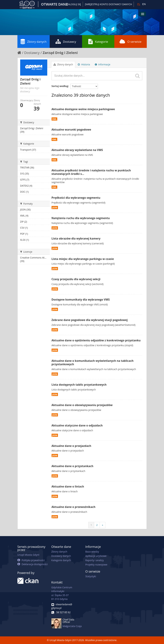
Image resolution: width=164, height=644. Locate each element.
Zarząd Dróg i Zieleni (60, 53)
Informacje (103, 64)
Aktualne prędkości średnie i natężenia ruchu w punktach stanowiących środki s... (91, 172)
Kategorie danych (61, 560)
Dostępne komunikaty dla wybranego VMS (81, 300)
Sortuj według (60, 86)
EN (144, 4)
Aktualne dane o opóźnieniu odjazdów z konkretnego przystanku (96, 340)
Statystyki (91, 576)
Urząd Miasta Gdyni (28, 555)
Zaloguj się (74, 4)
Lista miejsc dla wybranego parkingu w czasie (83, 259)
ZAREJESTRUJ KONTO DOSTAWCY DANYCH (108, 4)
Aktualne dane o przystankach (73, 466)
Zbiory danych (34, 42)
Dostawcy (66, 42)
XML (54, 119)
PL (139, 4)
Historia (84, 64)
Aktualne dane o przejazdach (71, 446)
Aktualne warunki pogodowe (71, 130)
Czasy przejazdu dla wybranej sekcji (76, 279)
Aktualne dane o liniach (68, 486)
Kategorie (98, 42)
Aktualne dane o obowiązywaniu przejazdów (82, 405)
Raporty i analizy (95, 560)
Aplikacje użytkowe (96, 556)
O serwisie (130, 42)
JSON (55, 208)
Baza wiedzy (92, 552)
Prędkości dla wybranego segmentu (76, 198)
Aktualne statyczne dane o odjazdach (77, 425)
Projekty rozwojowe (96, 565)
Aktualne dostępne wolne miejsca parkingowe (83, 109)
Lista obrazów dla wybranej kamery (76, 238)
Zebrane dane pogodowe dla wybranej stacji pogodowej (90, 320)
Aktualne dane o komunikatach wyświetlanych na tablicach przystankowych (93, 363)
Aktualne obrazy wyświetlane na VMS (77, 150)
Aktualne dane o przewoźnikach (74, 507)
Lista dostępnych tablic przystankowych (79, 385)
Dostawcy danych (61, 556)
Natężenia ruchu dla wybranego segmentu (81, 218)
